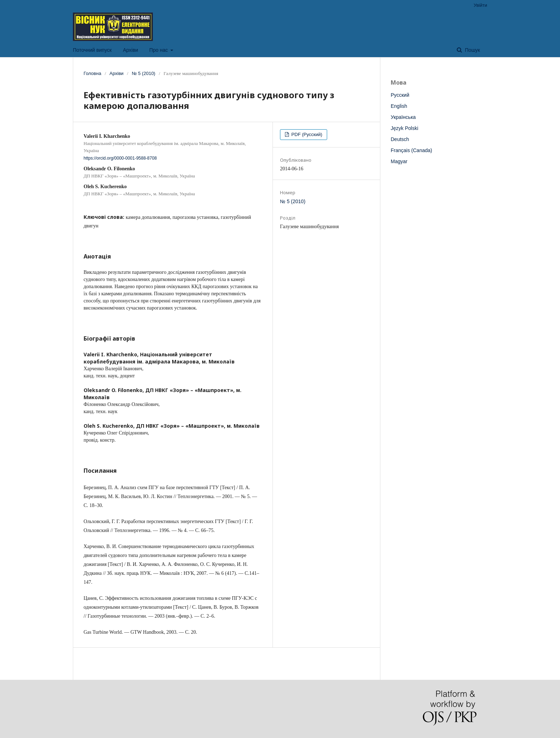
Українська (403, 117)
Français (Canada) (411, 150)
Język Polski (404, 128)
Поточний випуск (92, 50)
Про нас (159, 50)
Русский (400, 95)
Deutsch (400, 139)
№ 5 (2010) (144, 73)
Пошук (472, 50)
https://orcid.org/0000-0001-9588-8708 (120, 158)
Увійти (480, 5)
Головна (92, 73)
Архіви (130, 50)
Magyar (399, 161)
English (399, 106)
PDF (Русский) (306, 134)
